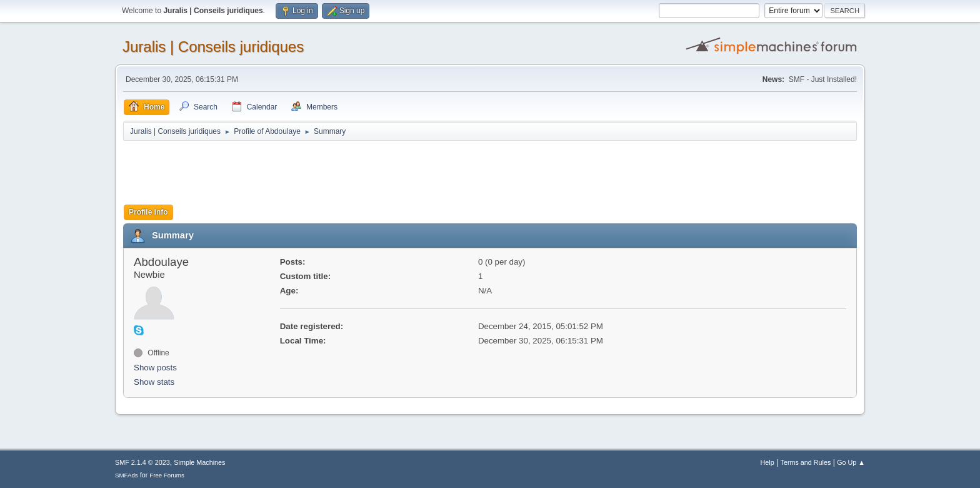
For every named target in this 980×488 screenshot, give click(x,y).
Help (767, 462)
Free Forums (167, 475)
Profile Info (148, 212)
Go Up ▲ (851, 462)
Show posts (155, 368)
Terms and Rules (806, 462)
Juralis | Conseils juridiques (213, 47)
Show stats (154, 382)
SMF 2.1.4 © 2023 (142, 462)
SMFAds (127, 475)
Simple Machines (199, 462)
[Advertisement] (351, 173)
